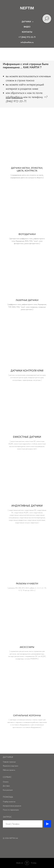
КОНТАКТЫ (27, 32)
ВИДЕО (27, 27)
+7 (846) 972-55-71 (27, 37)
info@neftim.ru (27, 42)
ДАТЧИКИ (27, 22)
